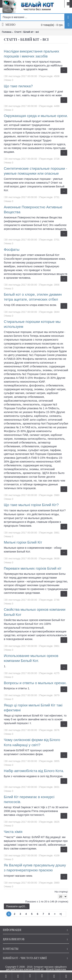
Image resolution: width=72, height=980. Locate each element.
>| (60, 914)
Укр (4, 4)
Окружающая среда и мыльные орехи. (36, 116)
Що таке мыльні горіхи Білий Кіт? (31, 505)
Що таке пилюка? (18, 86)
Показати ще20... (17, 906)
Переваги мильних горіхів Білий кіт (33, 568)
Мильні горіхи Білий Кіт (23, 542)
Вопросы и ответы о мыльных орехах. (35, 683)
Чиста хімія (13, 832)
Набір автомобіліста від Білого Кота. (34, 771)
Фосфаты (12, 250)
